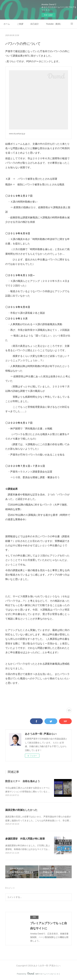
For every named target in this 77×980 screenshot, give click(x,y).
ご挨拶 (20, 24)
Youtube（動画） (54, 24)
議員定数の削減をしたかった (21, 810)
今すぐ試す (48, 15)
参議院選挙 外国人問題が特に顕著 (25, 839)
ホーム (7, 24)
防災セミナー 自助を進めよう (23, 781)
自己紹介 (35, 24)
